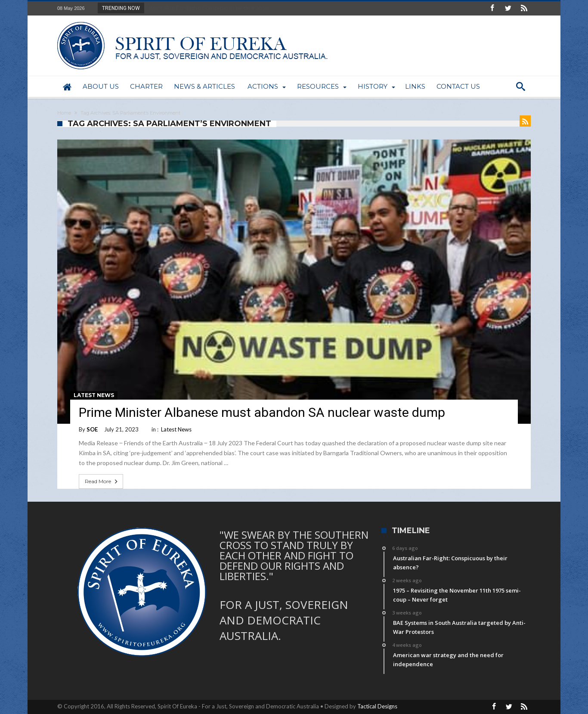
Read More (102, 481)
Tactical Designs (377, 706)
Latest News (94, 395)
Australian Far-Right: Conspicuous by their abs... (207, 8)
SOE (92, 429)
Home (64, 113)
